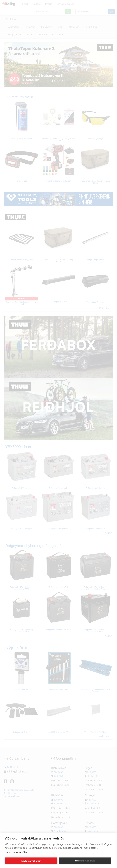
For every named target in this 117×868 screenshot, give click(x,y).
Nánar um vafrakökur (16, 852)
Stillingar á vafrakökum (85, 861)
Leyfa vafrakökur (31, 861)
